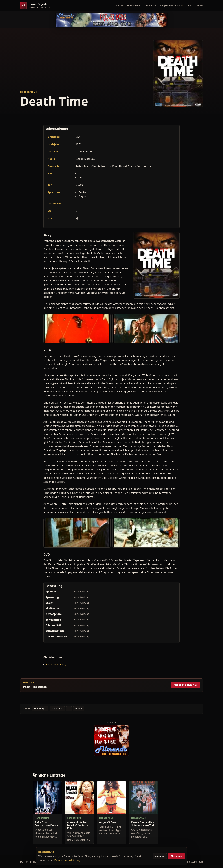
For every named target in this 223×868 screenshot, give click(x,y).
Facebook (57, 709)
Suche (189, 5)
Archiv (178, 5)
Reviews (120, 5)
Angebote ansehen (185, 685)
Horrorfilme (133, 5)
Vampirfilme (166, 5)
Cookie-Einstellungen (191, 862)
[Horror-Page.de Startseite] (36, 6)
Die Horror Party (56, 664)
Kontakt (199, 5)
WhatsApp (40, 709)
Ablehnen (160, 856)
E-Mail (79, 709)
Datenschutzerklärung (67, 860)
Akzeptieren (177, 856)
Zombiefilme (150, 5)
